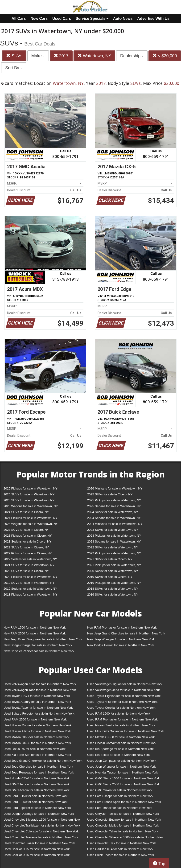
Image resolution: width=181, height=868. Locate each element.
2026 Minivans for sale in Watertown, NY (115, 488)
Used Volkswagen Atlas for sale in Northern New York (40, 684)
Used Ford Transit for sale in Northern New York (120, 808)
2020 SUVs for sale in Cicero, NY (26, 571)
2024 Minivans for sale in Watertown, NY (115, 524)
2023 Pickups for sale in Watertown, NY (114, 536)
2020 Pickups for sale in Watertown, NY (31, 577)
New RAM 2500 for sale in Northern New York (35, 633)
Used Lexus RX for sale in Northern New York (35, 749)
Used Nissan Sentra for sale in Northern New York (121, 725)
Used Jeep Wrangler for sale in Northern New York (121, 767)
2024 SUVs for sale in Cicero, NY (26, 512)
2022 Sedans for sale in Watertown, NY (30, 559)
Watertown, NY (94, 56)
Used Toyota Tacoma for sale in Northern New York (38, 708)
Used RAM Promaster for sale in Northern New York (122, 719)
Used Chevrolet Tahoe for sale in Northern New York (123, 831)
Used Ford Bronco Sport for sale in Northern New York (124, 802)
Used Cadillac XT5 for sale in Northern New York (37, 849)
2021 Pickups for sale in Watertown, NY (114, 565)
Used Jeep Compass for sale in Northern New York (122, 761)
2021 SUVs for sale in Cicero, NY (110, 559)
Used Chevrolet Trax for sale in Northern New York (121, 843)
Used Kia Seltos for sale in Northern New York (118, 755)
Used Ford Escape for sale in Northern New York (120, 796)
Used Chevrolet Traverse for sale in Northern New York (41, 837)
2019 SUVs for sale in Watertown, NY (29, 583)
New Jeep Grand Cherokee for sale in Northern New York (126, 633)
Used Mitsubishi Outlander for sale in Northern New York (125, 731)
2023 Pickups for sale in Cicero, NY (28, 536)
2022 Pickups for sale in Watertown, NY (114, 553)
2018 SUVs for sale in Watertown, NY (113, 589)
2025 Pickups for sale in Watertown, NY (114, 500)
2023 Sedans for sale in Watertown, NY (114, 541)
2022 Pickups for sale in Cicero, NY (28, 553)
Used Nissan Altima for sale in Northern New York (37, 731)
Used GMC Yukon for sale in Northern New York (120, 790)
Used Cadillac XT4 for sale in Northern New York (120, 849)
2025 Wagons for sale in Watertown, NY (31, 506)
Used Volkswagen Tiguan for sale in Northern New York (125, 684)
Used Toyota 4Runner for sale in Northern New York (122, 702)
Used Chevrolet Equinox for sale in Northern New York (124, 820)
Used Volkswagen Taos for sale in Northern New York (40, 690)
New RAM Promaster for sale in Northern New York (122, 627)
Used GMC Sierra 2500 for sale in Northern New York (123, 784)
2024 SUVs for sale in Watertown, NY (113, 512)
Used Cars (62, 19)
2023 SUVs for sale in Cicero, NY (26, 530)
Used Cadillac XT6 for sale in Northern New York (37, 855)
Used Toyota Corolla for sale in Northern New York (121, 708)
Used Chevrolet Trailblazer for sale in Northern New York (42, 825)
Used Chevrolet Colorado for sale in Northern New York (41, 831)
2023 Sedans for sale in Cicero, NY (27, 541)
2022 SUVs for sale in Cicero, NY (26, 547)
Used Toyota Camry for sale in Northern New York (37, 702)
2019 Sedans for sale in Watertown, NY (30, 589)
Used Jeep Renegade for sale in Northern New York (39, 772)
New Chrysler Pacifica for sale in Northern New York (39, 651)
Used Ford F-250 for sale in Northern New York (35, 802)
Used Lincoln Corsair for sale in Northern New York (122, 743)
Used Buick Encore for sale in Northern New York (121, 855)
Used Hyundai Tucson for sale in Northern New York (123, 772)
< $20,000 (165, 56)
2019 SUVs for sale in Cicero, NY (110, 577)
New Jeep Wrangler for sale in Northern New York (121, 639)
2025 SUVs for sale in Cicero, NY (110, 494)
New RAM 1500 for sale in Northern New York (35, 627)
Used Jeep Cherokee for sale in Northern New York (38, 767)
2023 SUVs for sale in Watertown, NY (113, 530)
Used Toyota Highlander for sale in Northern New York (124, 696)
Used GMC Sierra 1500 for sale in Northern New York (123, 778)
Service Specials (92, 19)
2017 (61, 56)
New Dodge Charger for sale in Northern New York (38, 645)
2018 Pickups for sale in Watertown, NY (31, 594)
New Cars (39, 19)
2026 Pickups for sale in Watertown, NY (31, 488)
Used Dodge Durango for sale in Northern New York (39, 814)
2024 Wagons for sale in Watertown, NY (31, 524)
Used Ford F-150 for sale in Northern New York (35, 796)
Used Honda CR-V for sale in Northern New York (37, 778)
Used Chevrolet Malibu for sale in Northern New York (123, 825)
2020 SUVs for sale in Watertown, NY (113, 571)
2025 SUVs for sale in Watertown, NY (29, 500)
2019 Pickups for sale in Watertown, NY (114, 583)
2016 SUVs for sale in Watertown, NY (113, 594)
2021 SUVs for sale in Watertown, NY (29, 565)
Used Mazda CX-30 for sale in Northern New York (37, 743)
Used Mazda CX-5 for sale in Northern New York (36, 737)
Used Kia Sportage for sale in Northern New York (120, 749)
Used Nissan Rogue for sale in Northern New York (37, 725)
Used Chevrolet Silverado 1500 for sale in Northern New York (42, 821)
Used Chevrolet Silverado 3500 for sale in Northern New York (125, 838)
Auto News (123, 19)
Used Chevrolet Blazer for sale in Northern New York (39, 843)
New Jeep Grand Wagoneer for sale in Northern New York (43, 639)
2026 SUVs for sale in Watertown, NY (29, 494)
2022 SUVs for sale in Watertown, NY (113, 547)
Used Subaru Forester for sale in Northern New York (39, 714)
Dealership (132, 56)
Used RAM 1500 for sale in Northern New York (119, 714)
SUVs (14, 56)
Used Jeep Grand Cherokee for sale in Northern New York (43, 761)
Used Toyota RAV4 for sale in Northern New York (37, 696)
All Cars (19, 19)
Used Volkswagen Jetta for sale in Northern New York (123, 690)
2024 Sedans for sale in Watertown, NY (114, 518)
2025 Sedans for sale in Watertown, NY (114, 506)
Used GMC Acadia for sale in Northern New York (37, 790)
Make (38, 56)
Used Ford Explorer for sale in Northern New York (37, 808)
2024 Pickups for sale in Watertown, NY (31, 518)
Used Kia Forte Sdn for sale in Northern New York (37, 755)
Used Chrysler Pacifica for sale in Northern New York (123, 814)
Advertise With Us (153, 19)
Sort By (14, 68)
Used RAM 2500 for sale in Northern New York (35, 719)
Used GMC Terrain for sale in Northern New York (37, 784)
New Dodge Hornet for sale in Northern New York (121, 645)
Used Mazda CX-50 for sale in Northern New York (121, 737)
